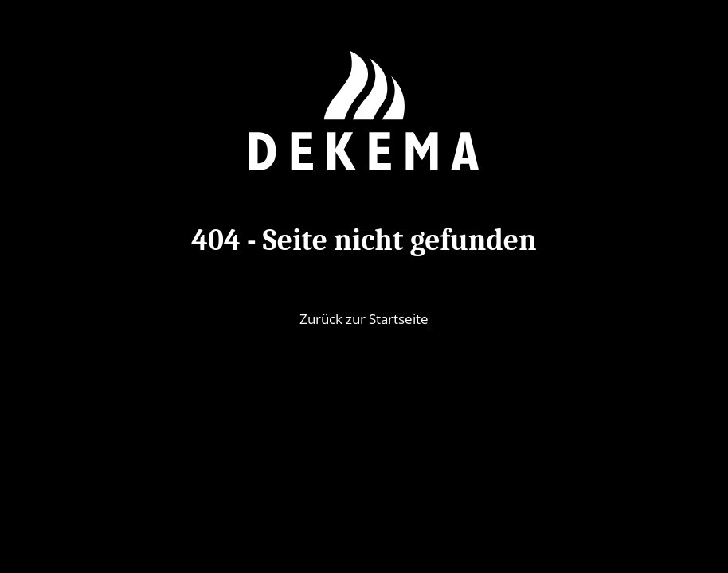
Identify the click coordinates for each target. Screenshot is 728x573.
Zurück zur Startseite (364, 318)
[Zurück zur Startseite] (364, 111)
